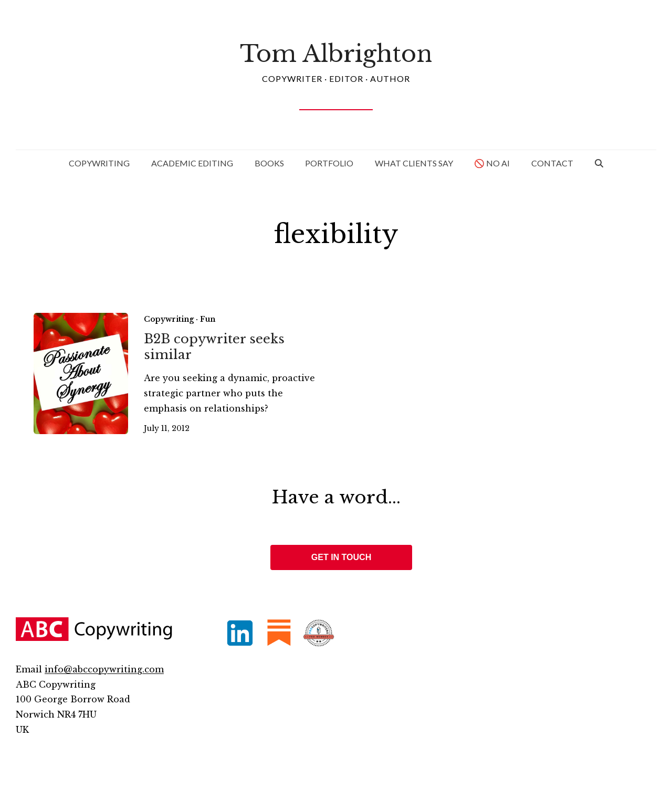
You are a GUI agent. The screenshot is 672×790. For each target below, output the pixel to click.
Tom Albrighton (336, 54)
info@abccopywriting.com (104, 669)
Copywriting (169, 319)
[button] (599, 163)
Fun (208, 319)
